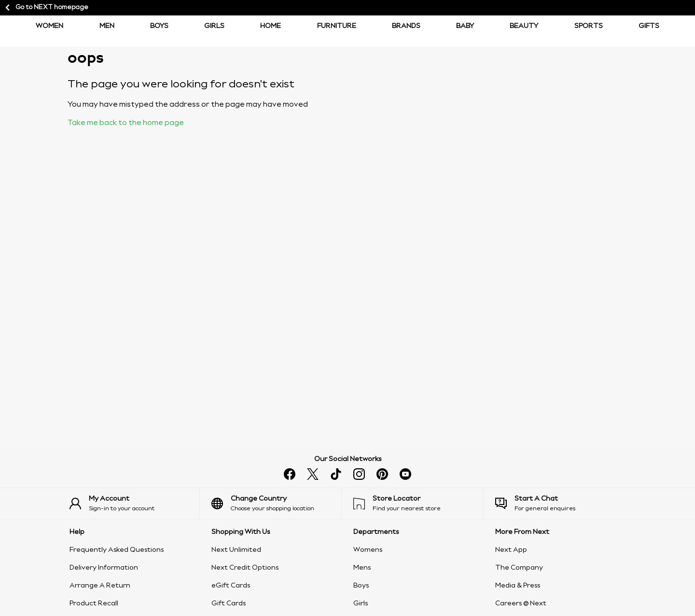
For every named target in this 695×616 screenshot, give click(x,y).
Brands (406, 26)
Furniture (337, 26)
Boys (361, 586)
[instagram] (359, 474)
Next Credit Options (245, 568)
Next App (511, 550)
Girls (214, 26)
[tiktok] (336, 474)
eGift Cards (231, 586)
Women (49, 26)
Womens (368, 550)
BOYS (159, 26)
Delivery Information (104, 568)
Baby (465, 26)
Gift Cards (229, 603)
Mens (362, 568)
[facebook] (290, 474)
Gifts (649, 26)
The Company (519, 568)
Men (107, 26)
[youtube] (405, 474)
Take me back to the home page (126, 123)
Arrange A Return (100, 586)
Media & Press (518, 586)
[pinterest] (382, 474)
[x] (313, 474)
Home (271, 26)
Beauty (524, 26)
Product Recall (94, 603)
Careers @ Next (521, 603)
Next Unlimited (236, 550)
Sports (589, 26)
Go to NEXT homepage (46, 8)
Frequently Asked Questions (117, 550)
